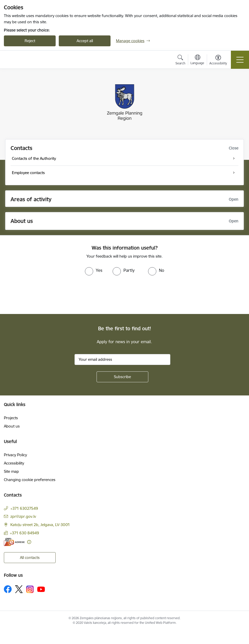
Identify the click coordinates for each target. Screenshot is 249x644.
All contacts (30, 557)
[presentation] (43, 295)
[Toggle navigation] (240, 60)
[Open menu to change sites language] (197, 60)
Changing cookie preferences (30, 480)
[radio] (94, 270)
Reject (30, 41)
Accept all (85, 41)
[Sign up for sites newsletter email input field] (122, 360)
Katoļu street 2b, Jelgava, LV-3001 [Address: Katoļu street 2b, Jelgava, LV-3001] (40, 525)
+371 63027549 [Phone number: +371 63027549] (24, 508)
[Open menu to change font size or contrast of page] (218, 61)
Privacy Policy (15, 455)
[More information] (29, 542)
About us (12, 426)
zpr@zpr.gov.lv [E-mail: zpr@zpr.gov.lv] (23, 516)
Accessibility (14, 463)
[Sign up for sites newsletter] (122, 377)
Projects (11, 418)
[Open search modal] (180, 61)
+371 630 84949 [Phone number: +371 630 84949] (24, 533)
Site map (11, 471)
